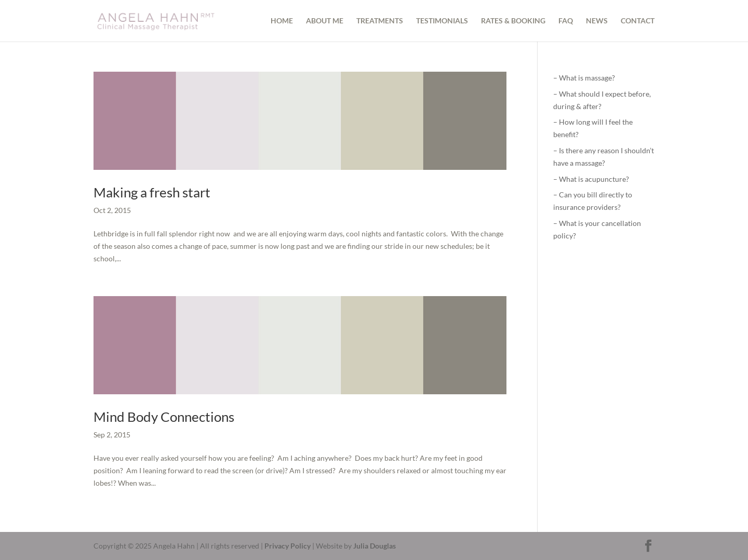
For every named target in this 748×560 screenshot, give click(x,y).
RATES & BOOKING (513, 21)
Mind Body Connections (164, 417)
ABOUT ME (325, 21)
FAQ (566, 21)
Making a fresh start (152, 192)
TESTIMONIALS (442, 21)
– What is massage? (584, 78)
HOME (282, 21)
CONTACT (638, 21)
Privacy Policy (288, 546)
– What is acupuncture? (591, 179)
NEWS (597, 21)
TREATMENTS (380, 21)
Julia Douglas (375, 546)
